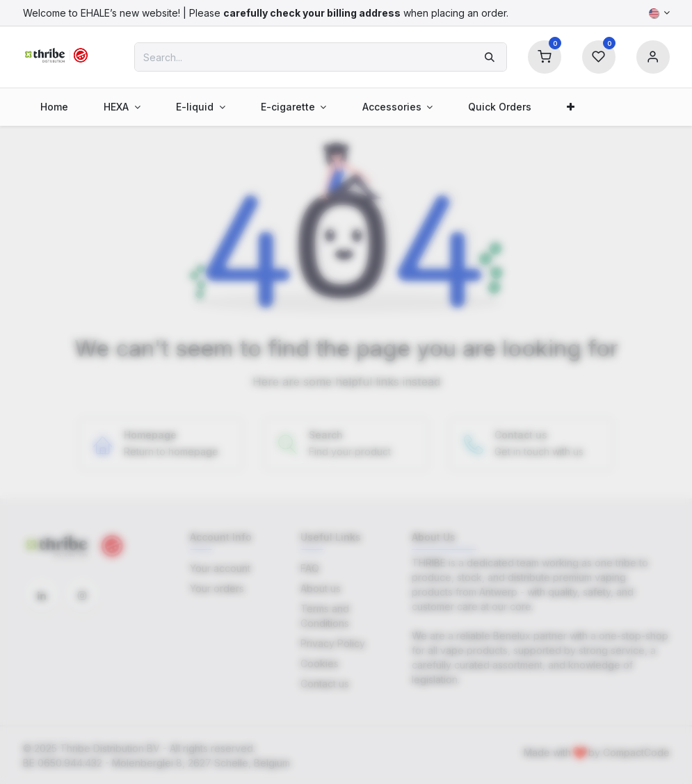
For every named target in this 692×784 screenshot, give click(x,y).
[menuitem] (55, 107)
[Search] (490, 57)
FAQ (310, 568)
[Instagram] (82, 596)
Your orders (217, 588)
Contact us (325, 684)
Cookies (320, 663)
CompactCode (636, 752)
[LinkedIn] (42, 596)
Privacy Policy (333, 643)
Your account (220, 568)
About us (321, 588)
